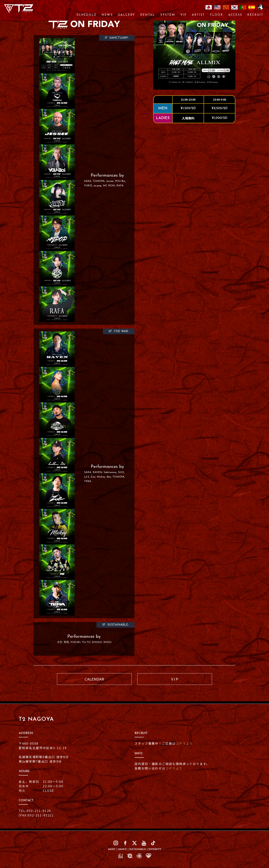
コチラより (184, 743)
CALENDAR (94, 679)
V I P (175, 679)
